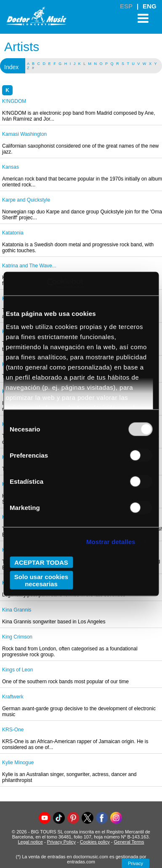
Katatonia (13, 233)
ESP (126, 6)
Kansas (11, 167)
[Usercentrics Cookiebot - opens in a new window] (46, 284)
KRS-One (13, 730)
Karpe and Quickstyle (26, 200)
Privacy (135, 863)
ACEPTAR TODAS (41, 562)
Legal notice (31, 842)
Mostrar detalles (111, 542)
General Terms (129, 842)
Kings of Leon (17, 670)
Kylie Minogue (18, 763)
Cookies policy (95, 842)
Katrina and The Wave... (29, 266)
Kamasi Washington (24, 134)
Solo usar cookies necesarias (41, 580)
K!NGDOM (14, 101)
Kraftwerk (13, 697)
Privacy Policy (61, 842)
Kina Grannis (17, 610)
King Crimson (17, 637)
